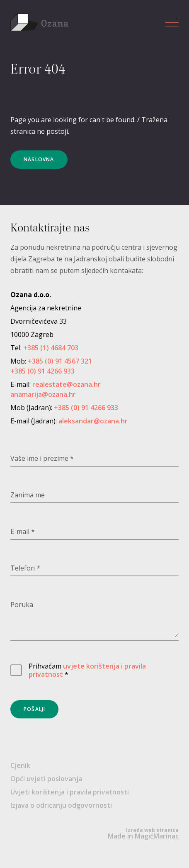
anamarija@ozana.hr (43, 394)
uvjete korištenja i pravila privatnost (87, 670)
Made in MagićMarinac (143, 834)
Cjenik (20, 765)
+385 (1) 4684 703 (51, 348)
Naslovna (39, 159)
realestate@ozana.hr (67, 384)
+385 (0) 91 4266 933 (42, 371)
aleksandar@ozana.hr (93, 421)
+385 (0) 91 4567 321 (60, 361)
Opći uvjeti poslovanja (46, 779)
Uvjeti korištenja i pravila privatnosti (70, 792)
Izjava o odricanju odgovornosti (61, 805)
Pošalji (34, 709)
